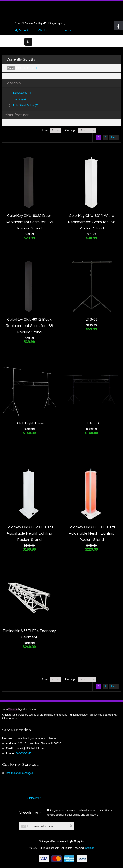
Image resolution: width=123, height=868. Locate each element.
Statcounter (34, 798)
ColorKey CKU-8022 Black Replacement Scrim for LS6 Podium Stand (29, 222)
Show (45, 130)
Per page (70, 130)
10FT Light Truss (29, 423)
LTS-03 (92, 319)
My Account (21, 31)
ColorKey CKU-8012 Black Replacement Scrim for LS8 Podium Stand (29, 326)
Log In (67, 31)
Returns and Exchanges (19, 773)
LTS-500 (92, 423)
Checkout (44, 31)
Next (114, 137)
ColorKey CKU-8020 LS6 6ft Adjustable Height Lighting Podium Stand (29, 533)
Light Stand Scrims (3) (26, 105)
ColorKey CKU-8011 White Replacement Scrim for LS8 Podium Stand (92, 222)
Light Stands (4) (22, 93)
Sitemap (90, 848)
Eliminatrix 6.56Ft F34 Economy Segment (29, 634)
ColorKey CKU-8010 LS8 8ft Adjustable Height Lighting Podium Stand (91, 533)
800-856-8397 (24, 753)
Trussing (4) (20, 99)
